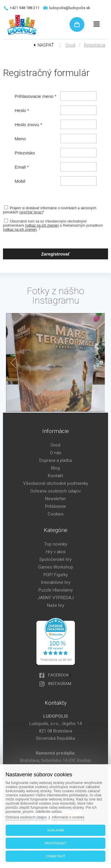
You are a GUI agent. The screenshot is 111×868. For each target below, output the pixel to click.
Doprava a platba (56, 460)
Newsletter (55, 499)
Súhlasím (55, 830)
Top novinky (56, 544)
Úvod (70, 45)
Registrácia (95, 45)
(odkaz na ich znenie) (42, 225)
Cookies (56, 514)
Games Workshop (56, 567)
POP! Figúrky (56, 575)
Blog (55, 468)
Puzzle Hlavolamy (56, 590)
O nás (56, 453)
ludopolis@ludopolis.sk (70, 8)
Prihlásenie (55, 506)
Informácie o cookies (68, 817)
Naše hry (56, 605)
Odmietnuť (55, 856)
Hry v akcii (56, 552)
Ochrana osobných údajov (55, 491)
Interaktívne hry (56, 582)
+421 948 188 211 (25, 8)
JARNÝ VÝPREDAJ (56, 598)
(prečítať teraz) (31, 212)
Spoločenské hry (55, 559)
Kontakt (55, 476)
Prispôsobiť (55, 843)
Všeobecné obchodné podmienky (56, 483)
